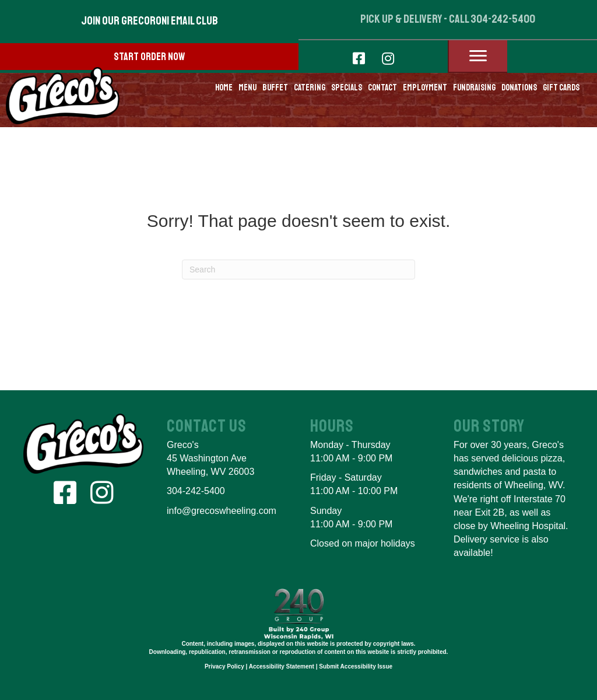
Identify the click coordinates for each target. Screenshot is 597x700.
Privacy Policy (224, 666)
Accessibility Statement (282, 666)
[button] (150, 21)
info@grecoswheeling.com (222, 511)
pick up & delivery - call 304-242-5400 (448, 19)
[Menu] (478, 56)
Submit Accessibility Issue (356, 666)
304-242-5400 (196, 491)
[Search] (298, 269)
